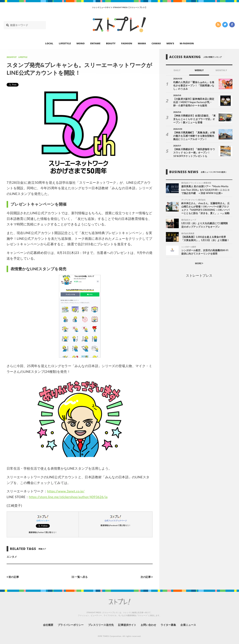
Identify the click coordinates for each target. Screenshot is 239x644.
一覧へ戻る (80, 577)
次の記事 (147, 577)
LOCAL (49, 43)
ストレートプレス (199, 276)
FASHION (127, 43)
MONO (80, 43)
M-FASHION (187, 43)
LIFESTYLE (65, 43)
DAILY (177, 70)
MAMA (142, 43)
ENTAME (95, 43)
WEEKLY (199, 70)
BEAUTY (111, 43)
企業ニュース (188, 625)
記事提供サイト (127, 625)
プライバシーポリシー (70, 625)
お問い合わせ (148, 625)
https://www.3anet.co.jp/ (66, 491)
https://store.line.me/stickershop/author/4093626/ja (69, 497)
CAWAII (156, 43)
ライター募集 (168, 625)
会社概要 (48, 625)
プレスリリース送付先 (101, 625)
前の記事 (13, 577)
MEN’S (170, 43)
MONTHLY (221, 70)
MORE (199, 264)
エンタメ (12, 557)
